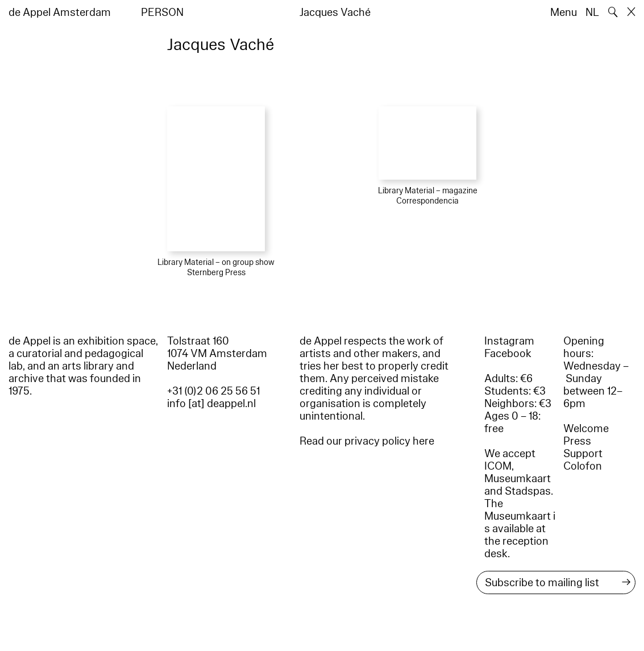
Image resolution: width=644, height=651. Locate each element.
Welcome (586, 429)
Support (583, 454)
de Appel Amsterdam (60, 13)
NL (592, 13)
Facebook (508, 354)
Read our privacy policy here (367, 441)
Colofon (583, 466)
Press (577, 441)
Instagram (509, 341)
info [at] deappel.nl (211, 404)
